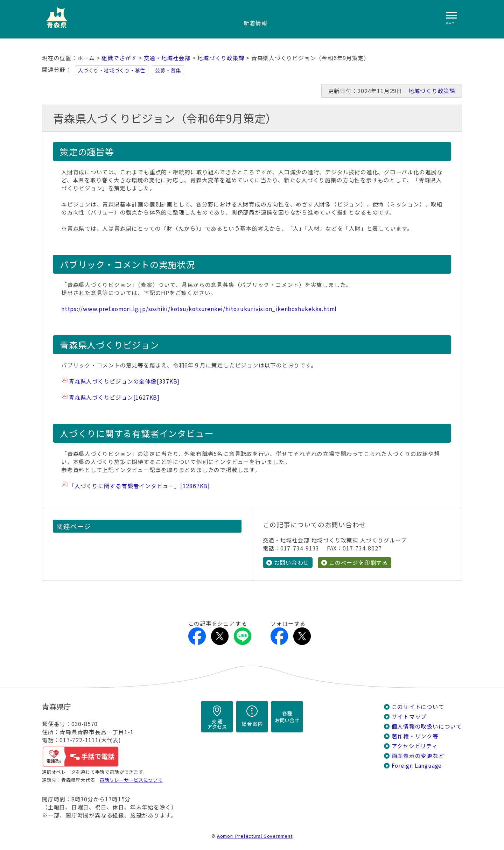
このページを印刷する (358, 563)
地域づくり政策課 (221, 58)
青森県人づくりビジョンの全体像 (124, 381)
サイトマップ (409, 716)
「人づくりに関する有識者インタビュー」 (139, 486)
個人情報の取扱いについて (427, 726)
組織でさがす (119, 58)
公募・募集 (168, 70)
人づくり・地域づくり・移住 (112, 70)
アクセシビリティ (415, 746)
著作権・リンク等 (415, 736)
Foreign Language (417, 765)
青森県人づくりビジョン (114, 397)
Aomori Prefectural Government (255, 836)
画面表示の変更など (418, 756)
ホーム (86, 58)
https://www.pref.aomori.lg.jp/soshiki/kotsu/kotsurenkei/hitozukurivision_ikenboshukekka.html (199, 309)
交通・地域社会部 (167, 58)
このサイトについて (418, 707)
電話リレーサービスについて (131, 780)
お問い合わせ (292, 563)
